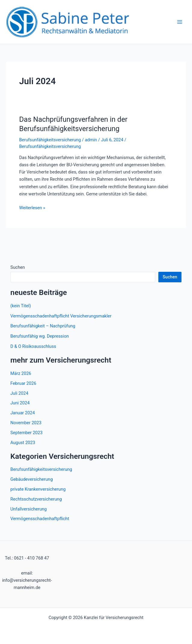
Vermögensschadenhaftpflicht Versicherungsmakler (61, 316)
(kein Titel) (21, 306)
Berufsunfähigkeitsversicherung (50, 140)
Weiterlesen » (32, 208)
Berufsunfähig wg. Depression (40, 336)
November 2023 (26, 423)
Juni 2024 (20, 403)
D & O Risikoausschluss (33, 346)
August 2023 (23, 443)
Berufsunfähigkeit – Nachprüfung (43, 326)
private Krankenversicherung (38, 489)
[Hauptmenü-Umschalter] (180, 22)
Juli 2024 (20, 393)
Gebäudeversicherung (32, 479)
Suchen (18, 267)
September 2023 (27, 433)
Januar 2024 (23, 413)
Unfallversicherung (29, 509)
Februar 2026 (23, 383)
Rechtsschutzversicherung (36, 499)
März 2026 (21, 373)
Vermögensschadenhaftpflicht (40, 519)
